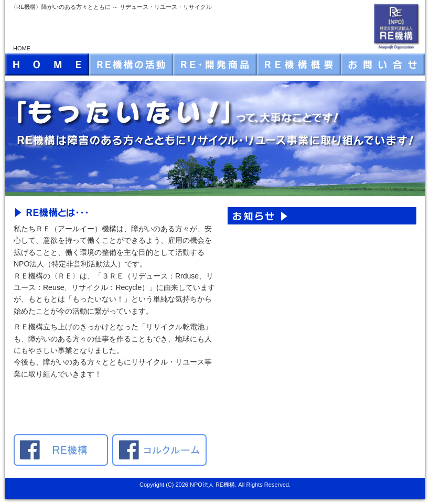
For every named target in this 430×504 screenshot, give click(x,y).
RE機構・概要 (299, 65)
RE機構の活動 (131, 65)
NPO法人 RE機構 (212, 485)
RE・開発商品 (215, 65)
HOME (47, 65)
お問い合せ (383, 65)
